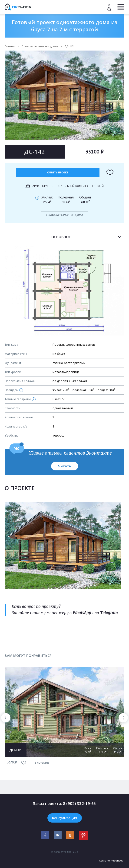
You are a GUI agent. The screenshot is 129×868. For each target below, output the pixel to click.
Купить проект (58, 172)
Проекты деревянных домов (40, 46)
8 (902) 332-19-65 (79, 803)
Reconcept (117, 860)
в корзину (42, 763)
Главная (10, 46)
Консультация (65, 818)
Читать (65, 466)
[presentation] (6, 718)
